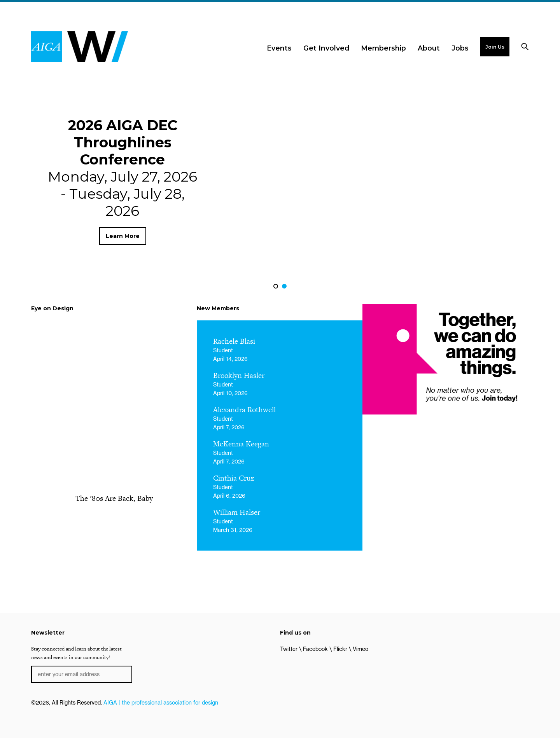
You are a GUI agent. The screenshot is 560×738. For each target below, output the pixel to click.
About (429, 48)
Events (279, 48)
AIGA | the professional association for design (161, 703)
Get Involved (326, 48)
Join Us (495, 47)
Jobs (460, 48)
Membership (383, 48)
